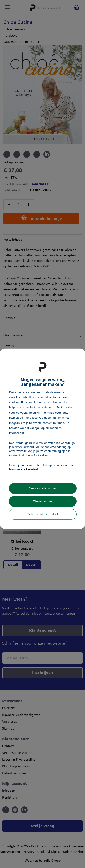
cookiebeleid (29, 469)
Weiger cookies (43, 501)
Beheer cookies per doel (43, 514)
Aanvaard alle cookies (42, 488)
